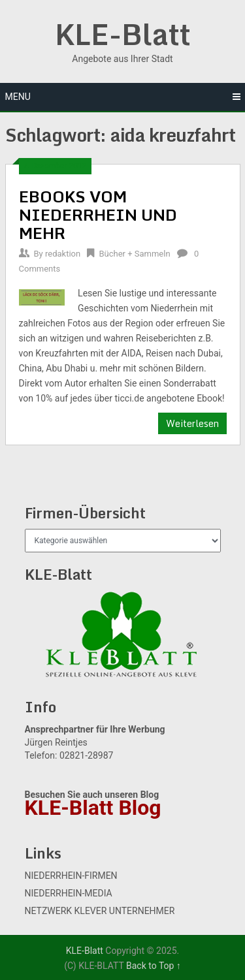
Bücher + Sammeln (134, 254)
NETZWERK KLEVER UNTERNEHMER (100, 911)
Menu (18, 97)
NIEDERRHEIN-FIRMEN (71, 876)
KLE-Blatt (123, 34)
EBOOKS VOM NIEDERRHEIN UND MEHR (98, 214)
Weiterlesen (192, 423)
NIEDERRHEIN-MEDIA (69, 893)
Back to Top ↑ (154, 966)
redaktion (63, 254)
